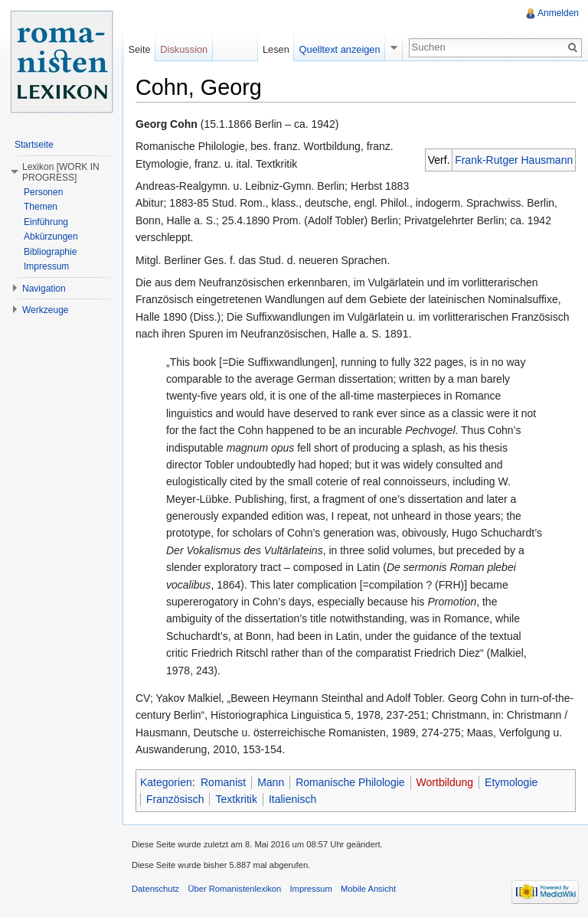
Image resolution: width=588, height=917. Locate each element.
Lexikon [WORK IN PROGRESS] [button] (61, 172)
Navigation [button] (44, 289)
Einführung (46, 222)
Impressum (46, 266)
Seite (139, 49)
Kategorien (166, 782)
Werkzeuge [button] (45, 310)
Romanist (223, 782)
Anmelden (558, 13)
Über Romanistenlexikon (234, 889)
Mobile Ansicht (368, 889)
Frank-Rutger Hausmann (514, 160)
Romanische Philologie (350, 782)
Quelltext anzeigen (340, 49)
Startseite (34, 145)
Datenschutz (155, 889)
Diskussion (184, 49)
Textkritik (236, 799)
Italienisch (292, 799)
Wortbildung (445, 782)
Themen (41, 207)
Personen (43, 192)
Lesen (276, 49)
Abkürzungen (51, 237)
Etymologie (511, 782)
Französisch (175, 799)
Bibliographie (50, 252)
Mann (271, 782)
